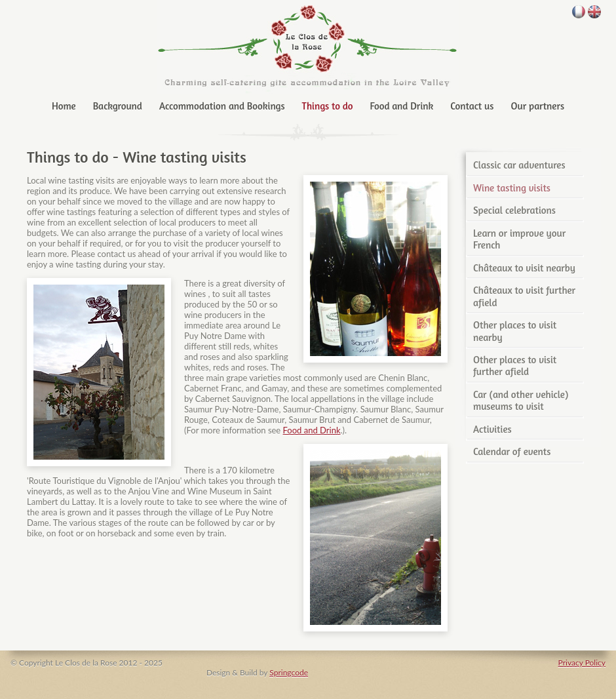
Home (64, 106)
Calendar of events (512, 451)
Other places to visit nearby (515, 331)
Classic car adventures (519, 165)
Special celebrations (514, 210)
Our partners (537, 106)
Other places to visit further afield (515, 366)
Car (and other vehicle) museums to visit (521, 400)
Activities (492, 429)
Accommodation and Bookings (222, 106)
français (579, 12)
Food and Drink (402, 106)
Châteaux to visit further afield (524, 296)
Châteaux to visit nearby (524, 268)
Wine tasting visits (512, 188)
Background (118, 106)
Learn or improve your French (519, 239)
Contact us (472, 106)
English (594, 12)
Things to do (328, 106)
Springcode (289, 672)
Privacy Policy (582, 663)
